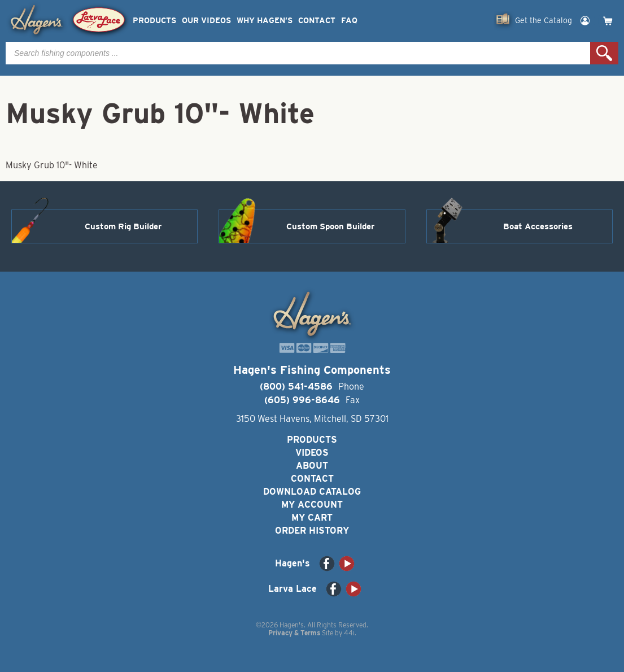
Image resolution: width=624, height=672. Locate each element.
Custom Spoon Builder (330, 226)
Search (604, 53)
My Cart (312, 518)
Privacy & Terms (294, 633)
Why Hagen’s (265, 21)
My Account (312, 505)
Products (154, 21)
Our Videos (206, 21)
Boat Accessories (538, 226)
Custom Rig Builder (123, 226)
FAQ (349, 21)
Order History (312, 531)
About (312, 466)
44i (349, 633)
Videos (312, 453)
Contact (317, 21)
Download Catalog (312, 492)
